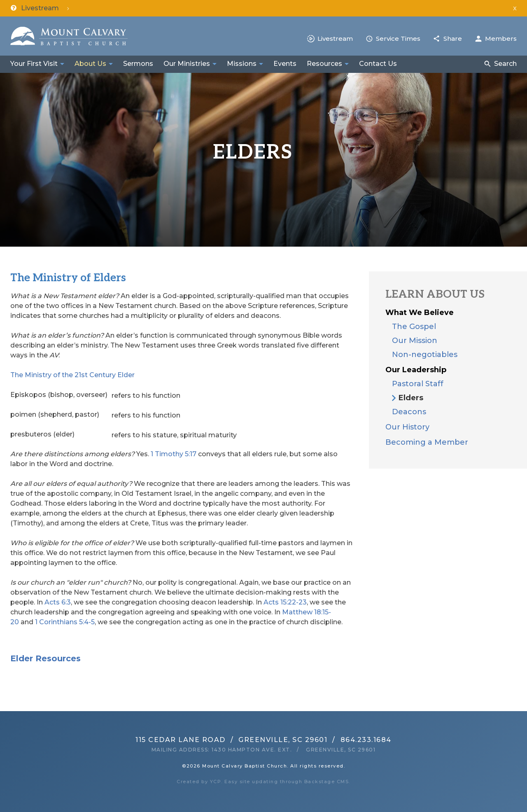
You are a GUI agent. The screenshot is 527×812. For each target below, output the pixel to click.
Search (505, 64)
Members (501, 38)
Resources (324, 64)
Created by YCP (199, 782)
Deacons (409, 412)
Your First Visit (34, 64)
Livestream (335, 38)
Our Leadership (416, 370)
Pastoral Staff (418, 384)
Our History (407, 427)
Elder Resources (45, 658)
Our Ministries (187, 64)
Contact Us (378, 64)
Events (285, 64)
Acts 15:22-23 (285, 602)
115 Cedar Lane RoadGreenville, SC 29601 (231, 740)
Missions (242, 64)
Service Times (398, 38)
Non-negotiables (425, 355)
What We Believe (420, 313)
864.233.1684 (366, 740)
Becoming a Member (427, 442)
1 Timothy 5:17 (174, 454)
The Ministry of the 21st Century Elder (72, 375)
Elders (411, 398)
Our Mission (415, 341)
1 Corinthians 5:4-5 (65, 622)
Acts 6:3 (58, 602)
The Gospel (414, 327)
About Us (90, 64)
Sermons (138, 64)
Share (453, 38)
